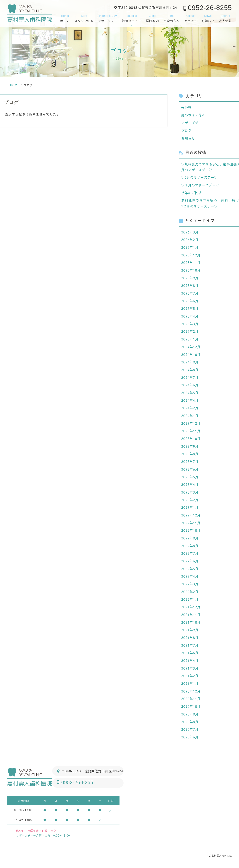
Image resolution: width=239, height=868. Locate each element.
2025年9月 (190, 278)
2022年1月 (190, 600)
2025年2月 (190, 332)
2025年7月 (190, 293)
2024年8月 (190, 370)
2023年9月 (190, 447)
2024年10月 (191, 355)
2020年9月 (190, 715)
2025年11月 (191, 263)
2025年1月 (190, 340)
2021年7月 (190, 646)
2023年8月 (190, 454)
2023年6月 (190, 470)
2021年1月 (190, 684)
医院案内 (153, 18)
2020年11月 (191, 700)
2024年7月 (190, 378)
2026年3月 (190, 232)
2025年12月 (191, 255)
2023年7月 (190, 462)
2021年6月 (190, 654)
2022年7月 (190, 554)
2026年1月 (190, 248)
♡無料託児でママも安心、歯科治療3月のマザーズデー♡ (210, 167)
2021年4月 (190, 661)
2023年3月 (190, 493)
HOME (15, 85)
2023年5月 (190, 477)
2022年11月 (191, 523)
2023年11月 (191, 431)
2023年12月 (191, 424)
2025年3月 (190, 324)
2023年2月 (190, 501)
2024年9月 (190, 362)
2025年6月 (190, 301)
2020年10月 (191, 707)
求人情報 (225, 18)
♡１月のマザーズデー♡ (200, 185)
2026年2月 (190, 240)
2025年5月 (190, 309)
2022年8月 (190, 546)
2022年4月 (190, 577)
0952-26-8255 (210, 8)
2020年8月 (190, 723)
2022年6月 (190, 562)
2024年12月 (191, 347)
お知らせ (208, 18)
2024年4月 (190, 401)
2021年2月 (190, 677)
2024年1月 (190, 416)
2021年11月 (191, 615)
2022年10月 (191, 531)
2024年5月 (190, 393)
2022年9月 (190, 539)
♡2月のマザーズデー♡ (199, 178)
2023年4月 (190, 485)
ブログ (186, 131)
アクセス (191, 18)
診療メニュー (132, 18)
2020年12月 (191, 692)
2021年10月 (191, 623)
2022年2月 (190, 592)
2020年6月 (190, 738)
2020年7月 (190, 730)
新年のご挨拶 (191, 193)
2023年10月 (191, 439)
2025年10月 (191, 271)
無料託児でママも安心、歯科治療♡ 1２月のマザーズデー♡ (210, 203)
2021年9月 (190, 631)
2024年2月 (190, 409)
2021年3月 (190, 669)
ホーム (65, 18)
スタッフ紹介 (84, 18)
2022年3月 (190, 585)
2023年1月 (190, 508)
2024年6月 (190, 385)
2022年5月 (190, 569)
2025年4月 (190, 317)
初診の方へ (172, 18)
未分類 (186, 108)
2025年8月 (190, 286)
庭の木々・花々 (193, 115)
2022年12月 (191, 516)
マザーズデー (108, 18)
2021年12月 (191, 608)
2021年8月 (190, 638)
